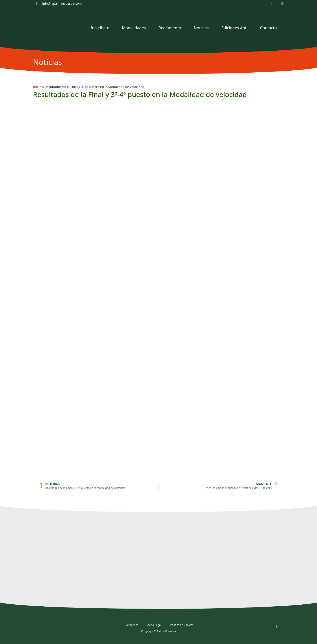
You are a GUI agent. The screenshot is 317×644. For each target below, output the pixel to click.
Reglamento (170, 28)
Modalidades (134, 28)
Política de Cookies (182, 625)
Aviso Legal (154, 625)
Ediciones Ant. (234, 28)
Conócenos (131, 625)
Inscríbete (100, 28)
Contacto (268, 28)
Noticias (201, 28)
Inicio (37, 87)
